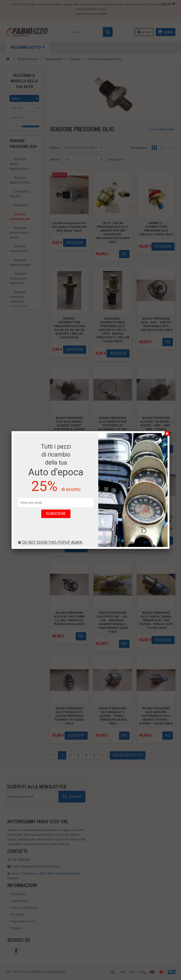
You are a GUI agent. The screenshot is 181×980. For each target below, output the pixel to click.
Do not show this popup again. (50, 542)
